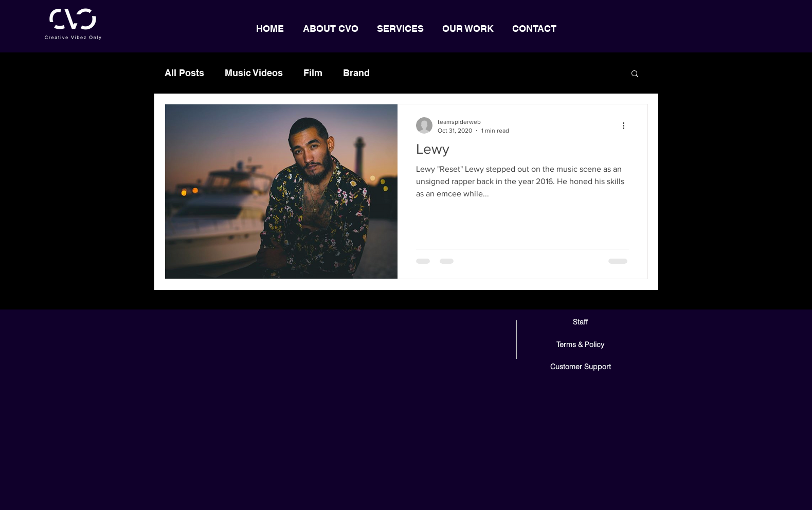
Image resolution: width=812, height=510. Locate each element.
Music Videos (254, 73)
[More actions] (627, 125)
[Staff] (581, 322)
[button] (635, 74)
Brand (356, 73)
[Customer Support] (581, 367)
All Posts (184, 73)
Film (313, 73)
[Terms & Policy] (581, 345)
